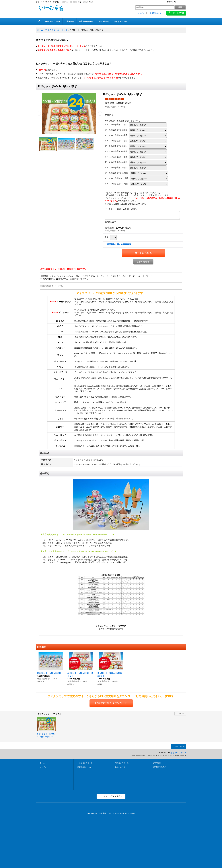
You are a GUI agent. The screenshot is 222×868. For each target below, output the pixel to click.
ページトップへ (180, 746)
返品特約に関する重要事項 (119, 244)
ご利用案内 (157, 763)
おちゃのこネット (178, 753)
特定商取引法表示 (159, 767)
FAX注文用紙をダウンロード (111, 703)
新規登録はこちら (156, 13)
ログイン (141, 13)
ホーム (42, 763)
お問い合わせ (143, 262)
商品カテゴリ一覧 (122, 763)
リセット (181, 714)
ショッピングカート (85, 763)
